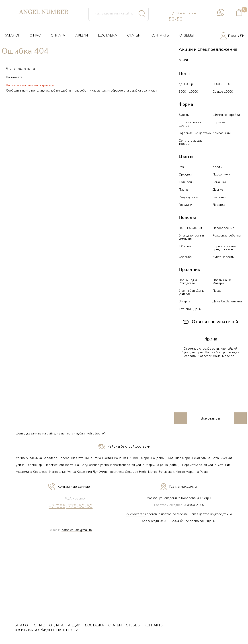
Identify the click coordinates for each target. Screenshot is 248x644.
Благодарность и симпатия (191, 237)
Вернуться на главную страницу (30, 85)
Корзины (219, 122)
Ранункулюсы (189, 197)
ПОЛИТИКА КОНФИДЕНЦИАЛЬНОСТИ (46, 630)
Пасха (217, 291)
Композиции (222, 133)
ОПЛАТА (58, 35)
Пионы (184, 190)
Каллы (217, 167)
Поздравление (223, 228)
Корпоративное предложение (224, 248)
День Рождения (190, 228)
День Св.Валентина (227, 301)
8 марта (184, 301)
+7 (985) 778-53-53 (184, 17)
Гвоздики (185, 205)
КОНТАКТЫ (160, 35)
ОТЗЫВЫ (187, 35)
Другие (218, 190)
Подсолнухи (221, 174)
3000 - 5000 (221, 84)
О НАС (35, 35)
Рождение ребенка (227, 235)
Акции (183, 60)
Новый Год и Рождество (188, 282)
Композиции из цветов (190, 124)
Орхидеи (185, 174)
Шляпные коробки (226, 115)
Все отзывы (210, 419)
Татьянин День (190, 309)
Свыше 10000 (223, 92)
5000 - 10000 (188, 92)
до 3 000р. (186, 84)
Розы (182, 167)
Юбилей (185, 246)
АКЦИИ (82, 35)
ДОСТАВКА (108, 35)
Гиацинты (220, 197)
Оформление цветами (195, 133)
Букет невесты (223, 257)
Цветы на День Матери (224, 282)
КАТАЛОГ (12, 35)
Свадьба (185, 257)
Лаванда (219, 205)
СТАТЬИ (134, 35)
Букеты (184, 115)
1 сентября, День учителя (191, 292)
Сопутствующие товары (191, 142)
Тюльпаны (186, 182)
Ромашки (219, 182)
